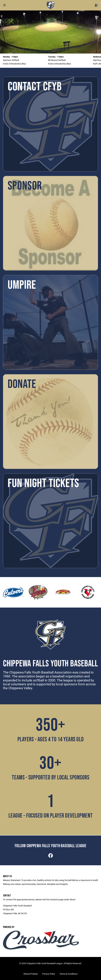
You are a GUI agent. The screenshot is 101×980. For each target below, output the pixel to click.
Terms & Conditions (69, 974)
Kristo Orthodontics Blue (14, 64)
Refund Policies (31, 974)
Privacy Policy (49, 974)
